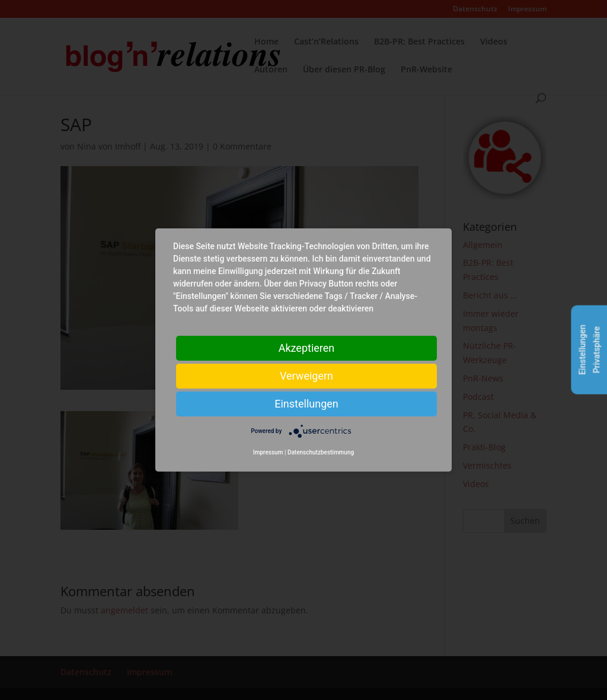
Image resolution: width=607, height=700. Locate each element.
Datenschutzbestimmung (321, 452)
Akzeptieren (307, 348)
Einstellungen (306, 404)
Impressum (268, 452)
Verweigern (306, 376)
